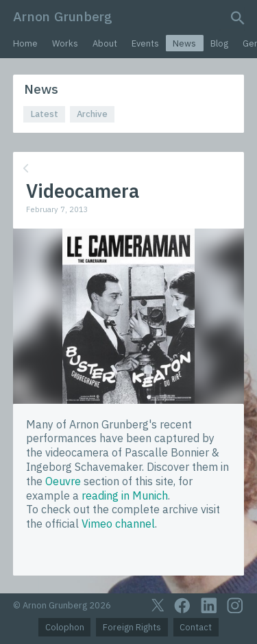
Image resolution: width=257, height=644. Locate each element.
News (184, 43)
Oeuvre (63, 481)
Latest (45, 114)
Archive (92, 114)
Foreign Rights (132, 627)
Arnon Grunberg (63, 16)
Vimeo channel (118, 524)
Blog (219, 43)
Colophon (65, 627)
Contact (196, 627)
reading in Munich (125, 495)
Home (25, 43)
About (105, 43)
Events (145, 43)
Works (65, 43)
